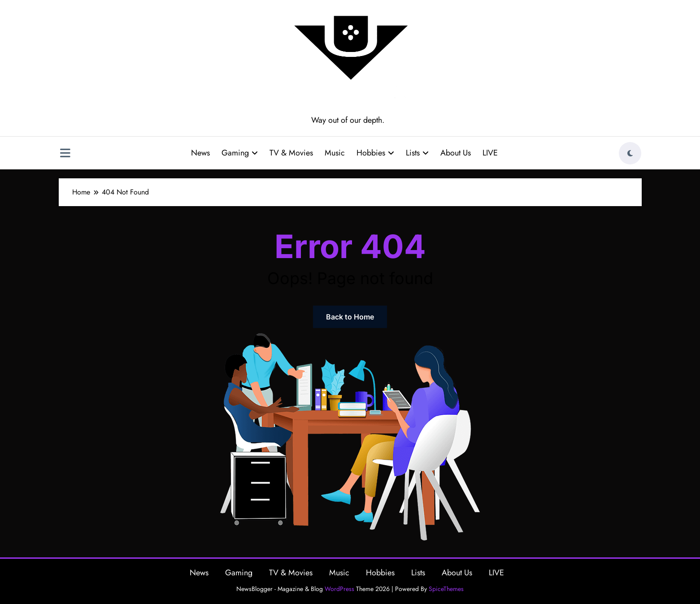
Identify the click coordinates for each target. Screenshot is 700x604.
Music (335, 153)
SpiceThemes (446, 589)
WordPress (339, 589)
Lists (417, 153)
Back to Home (350, 317)
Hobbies (375, 153)
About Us (456, 153)
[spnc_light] (630, 153)
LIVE (490, 153)
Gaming (240, 153)
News (200, 153)
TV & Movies (291, 153)
